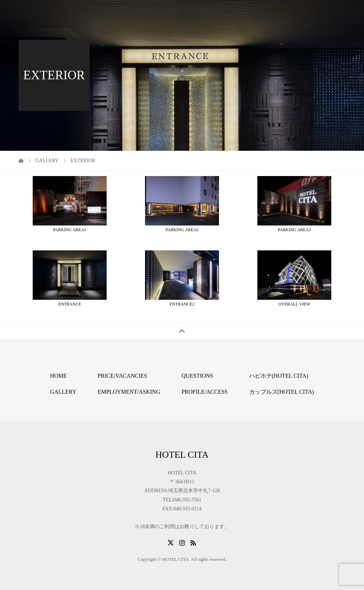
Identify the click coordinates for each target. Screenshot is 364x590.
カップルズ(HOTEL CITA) (282, 392)
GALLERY (63, 392)
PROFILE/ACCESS (205, 392)
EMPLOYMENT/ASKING (129, 392)
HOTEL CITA (47, 10)
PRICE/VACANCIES (122, 376)
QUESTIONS (197, 376)
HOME (58, 376)
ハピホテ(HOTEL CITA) (279, 376)
